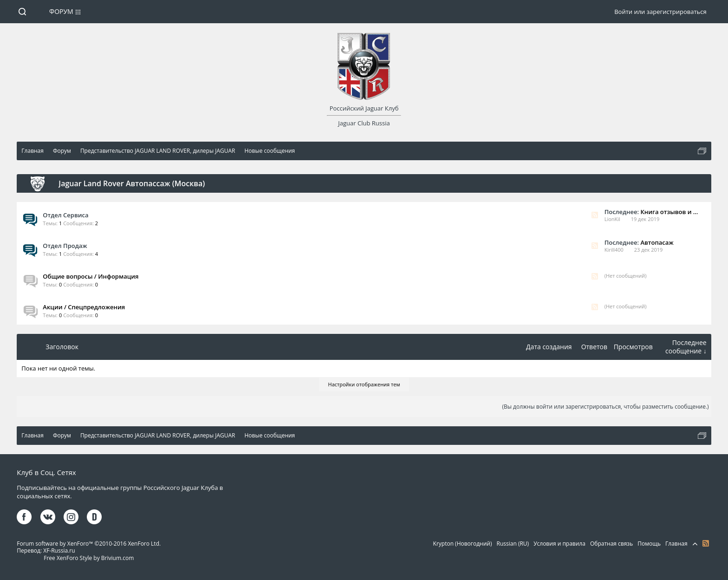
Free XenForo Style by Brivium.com (89, 558)
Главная (676, 544)
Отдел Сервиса (65, 215)
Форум (61, 11)
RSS (595, 215)
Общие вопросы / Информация (91, 276)
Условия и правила (559, 544)
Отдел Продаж (65, 246)
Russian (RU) (513, 544)
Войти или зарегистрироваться (660, 12)
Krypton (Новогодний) (463, 544)
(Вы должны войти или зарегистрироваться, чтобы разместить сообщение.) (605, 407)
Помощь (649, 544)
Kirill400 (614, 250)
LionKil (612, 219)
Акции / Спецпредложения (84, 307)
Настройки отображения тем (364, 384)
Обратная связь (611, 544)
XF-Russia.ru (59, 551)
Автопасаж (657, 242)
